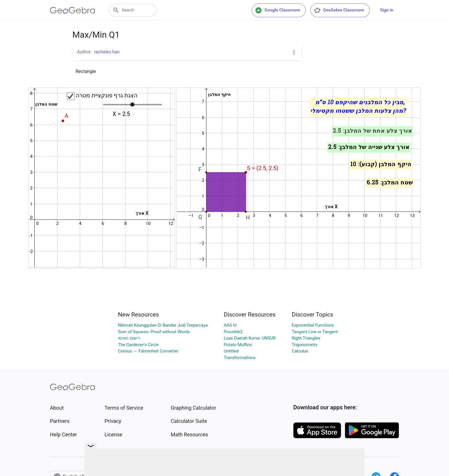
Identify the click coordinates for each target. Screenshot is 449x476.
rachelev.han (107, 52)
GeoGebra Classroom (339, 10)
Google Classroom (278, 10)
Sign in (387, 10)
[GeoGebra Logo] (72, 10)
